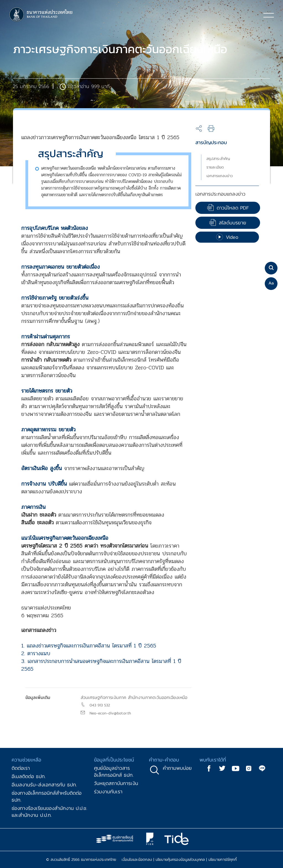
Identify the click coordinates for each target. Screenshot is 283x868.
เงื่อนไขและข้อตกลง (137, 860)
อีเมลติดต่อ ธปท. (29, 776)
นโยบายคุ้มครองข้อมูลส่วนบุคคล (180, 860)
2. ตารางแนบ (36, 653)
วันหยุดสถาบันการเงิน (116, 783)
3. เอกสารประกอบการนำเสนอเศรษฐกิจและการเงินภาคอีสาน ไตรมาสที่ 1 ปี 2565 (101, 665)
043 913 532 (100, 705)
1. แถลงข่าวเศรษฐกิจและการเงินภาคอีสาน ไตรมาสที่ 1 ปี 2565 (89, 646)
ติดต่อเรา (21, 768)
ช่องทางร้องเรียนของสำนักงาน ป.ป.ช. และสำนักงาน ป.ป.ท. (49, 812)
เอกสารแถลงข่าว (220, 176)
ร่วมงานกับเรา (108, 791)
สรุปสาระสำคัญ (218, 159)
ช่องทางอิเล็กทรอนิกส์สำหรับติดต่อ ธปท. (47, 796)
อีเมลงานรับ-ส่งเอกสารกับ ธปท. (44, 785)
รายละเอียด (215, 167)
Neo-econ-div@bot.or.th (110, 713)
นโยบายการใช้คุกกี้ (223, 860)
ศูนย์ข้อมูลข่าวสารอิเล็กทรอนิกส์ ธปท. (114, 771)
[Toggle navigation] (269, 15)
